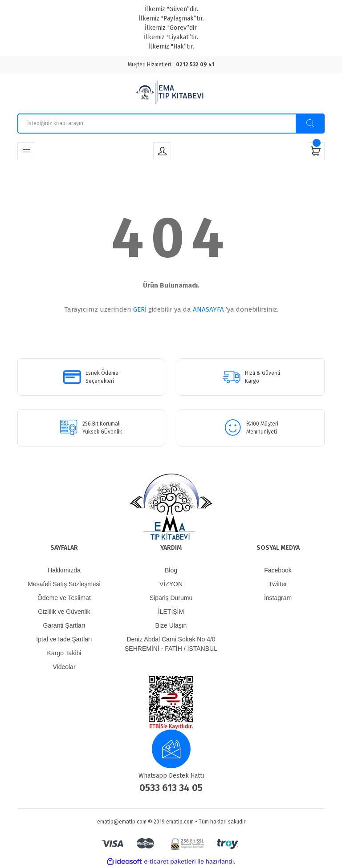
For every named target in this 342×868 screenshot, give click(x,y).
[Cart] (316, 151)
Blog (171, 570)
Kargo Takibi (64, 653)
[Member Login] (162, 151)
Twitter (278, 584)
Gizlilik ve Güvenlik (64, 612)
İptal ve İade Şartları (64, 639)
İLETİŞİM (171, 612)
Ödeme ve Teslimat (64, 598)
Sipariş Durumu (171, 598)
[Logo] (171, 93)
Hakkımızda (64, 570)
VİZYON (171, 584)
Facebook (278, 570)
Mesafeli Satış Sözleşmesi (64, 584)
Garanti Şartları (64, 625)
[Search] (171, 124)
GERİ (140, 309)
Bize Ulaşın (171, 625)
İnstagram (278, 598)
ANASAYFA (208, 309)
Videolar (64, 667)
